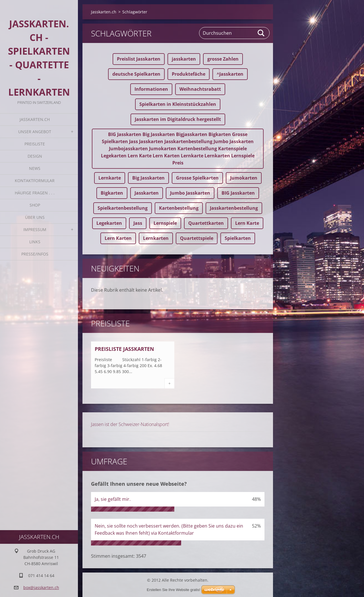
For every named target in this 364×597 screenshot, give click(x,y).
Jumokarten (244, 178)
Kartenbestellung (179, 208)
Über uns (35, 217)
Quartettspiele (197, 238)
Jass (138, 223)
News (35, 168)
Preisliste (35, 144)
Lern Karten (118, 238)
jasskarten (184, 59)
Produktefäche (189, 74)
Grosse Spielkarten (197, 178)
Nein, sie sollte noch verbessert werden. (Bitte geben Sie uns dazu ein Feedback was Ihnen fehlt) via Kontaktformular (169, 529)
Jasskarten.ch (35, 119)
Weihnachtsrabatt (200, 89)
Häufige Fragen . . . (35, 193)
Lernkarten (156, 238)
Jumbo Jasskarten (190, 193)
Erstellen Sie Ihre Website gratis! (173, 590)
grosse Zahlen (223, 59)
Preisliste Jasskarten (124, 349)
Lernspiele (165, 223)
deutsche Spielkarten (136, 74)
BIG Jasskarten (238, 193)
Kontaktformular (35, 181)
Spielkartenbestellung (123, 208)
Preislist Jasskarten (139, 59)
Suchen (261, 33)
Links (35, 242)
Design (35, 156)
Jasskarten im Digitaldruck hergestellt (178, 119)
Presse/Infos (35, 254)
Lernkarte (110, 178)
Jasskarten (147, 193)
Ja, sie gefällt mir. (113, 499)
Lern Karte (247, 223)
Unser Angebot (35, 132)
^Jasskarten (230, 74)
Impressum (35, 229)
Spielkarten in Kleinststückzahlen (178, 104)
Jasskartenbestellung (234, 208)
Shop (35, 205)
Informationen (151, 89)
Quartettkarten (206, 223)
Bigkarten (112, 193)
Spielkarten (238, 238)
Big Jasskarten (148, 178)
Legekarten (109, 223)
